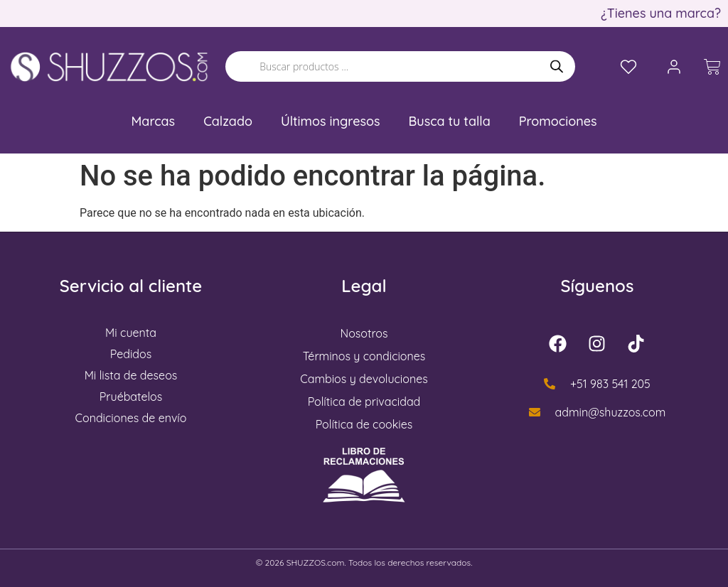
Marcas (154, 121)
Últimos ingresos (331, 121)
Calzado (228, 121)
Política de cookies (364, 424)
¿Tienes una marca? (661, 13)
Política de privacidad (364, 402)
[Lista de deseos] (628, 67)
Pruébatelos (131, 397)
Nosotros (364, 333)
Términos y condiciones (364, 356)
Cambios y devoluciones (364, 379)
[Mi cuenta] (674, 67)
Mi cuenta (131, 333)
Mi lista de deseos (131, 375)
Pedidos (131, 354)
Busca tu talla (450, 121)
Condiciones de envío (131, 418)
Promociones (558, 121)
